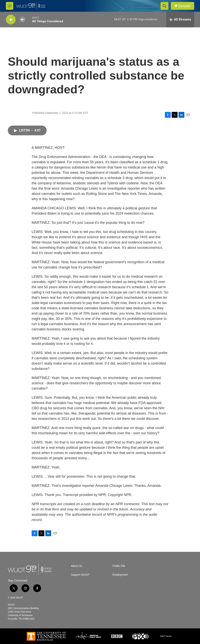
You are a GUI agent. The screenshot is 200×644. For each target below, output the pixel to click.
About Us (77, 566)
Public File (119, 566)
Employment (120, 575)
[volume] (22, 20)
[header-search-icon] (164, 6)
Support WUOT (80, 575)
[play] (11, 20)
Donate (184, 6)
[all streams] (180, 20)
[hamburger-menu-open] (10, 6)
